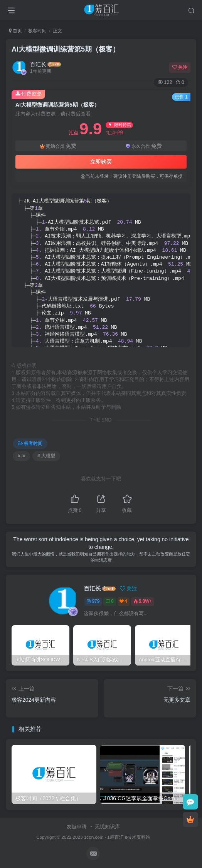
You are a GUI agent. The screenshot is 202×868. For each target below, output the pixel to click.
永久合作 (144, 146)
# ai (21, 456)
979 (93, 601)
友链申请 (77, 827)
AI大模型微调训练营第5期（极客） (66, 49)
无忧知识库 (107, 827)
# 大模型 (46, 456)
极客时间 (37, 31)
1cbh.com (94, 837)
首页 (15, 31)
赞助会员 (58, 146)
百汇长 (38, 64)
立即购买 (101, 162)
